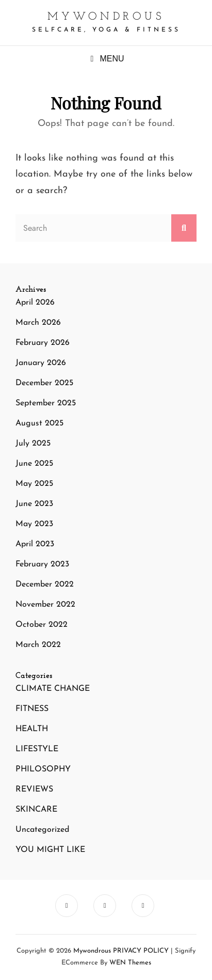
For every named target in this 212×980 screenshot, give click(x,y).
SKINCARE (36, 810)
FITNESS (32, 709)
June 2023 (34, 504)
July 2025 (33, 444)
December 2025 (44, 383)
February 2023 (42, 564)
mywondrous (106, 17)
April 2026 (35, 303)
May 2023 (34, 524)
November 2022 (45, 605)
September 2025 (46, 403)
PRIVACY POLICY (141, 951)
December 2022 (45, 584)
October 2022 (42, 625)
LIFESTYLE (37, 749)
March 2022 (38, 645)
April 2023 (35, 544)
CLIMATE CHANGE (53, 689)
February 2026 (43, 343)
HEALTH (32, 729)
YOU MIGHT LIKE (50, 850)
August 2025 (39, 423)
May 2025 (34, 484)
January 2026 (41, 363)
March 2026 (38, 323)
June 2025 (34, 464)
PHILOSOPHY (43, 769)
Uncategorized (42, 830)
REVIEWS (34, 789)
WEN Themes (130, 963)
